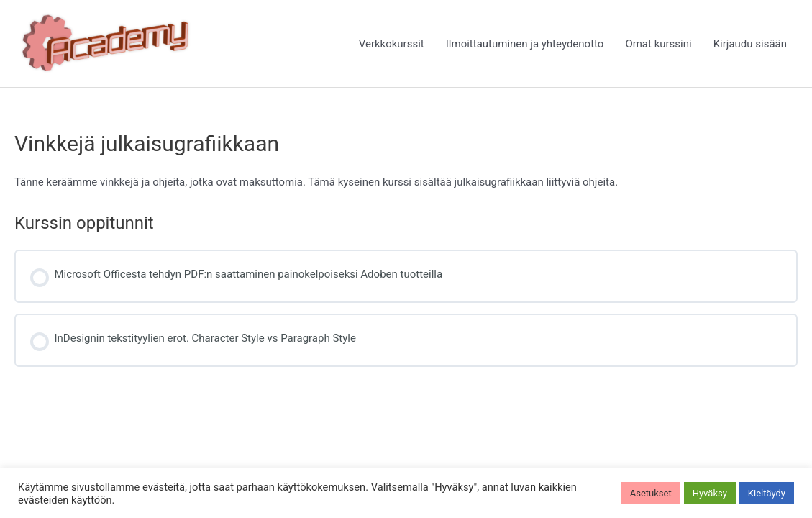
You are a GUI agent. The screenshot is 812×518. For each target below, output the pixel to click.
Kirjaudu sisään (750, 44)
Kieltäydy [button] (767, 493)
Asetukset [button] (651, 493)
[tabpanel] (406, 182)
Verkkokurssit (392, 44)
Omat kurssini (658, 44)
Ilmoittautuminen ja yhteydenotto (525, 44)
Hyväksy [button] (710, 493)
